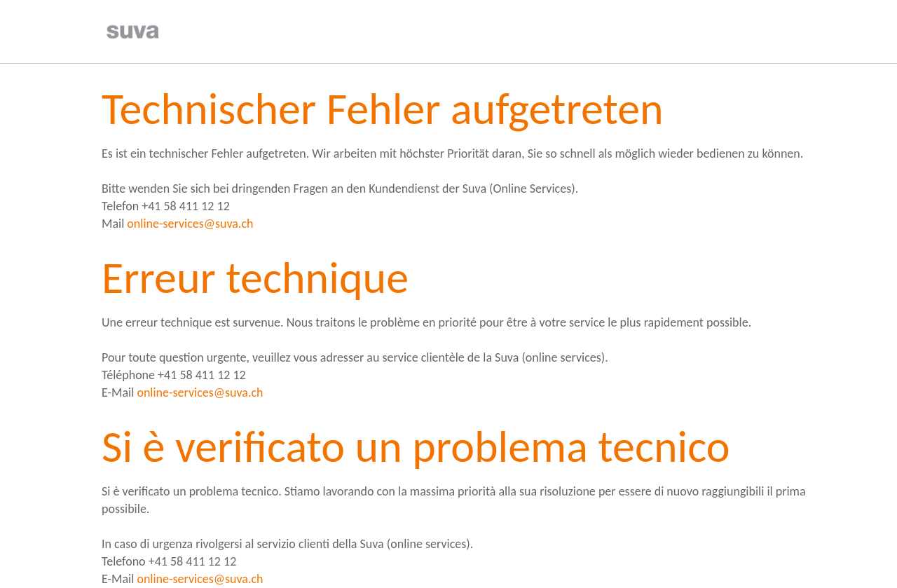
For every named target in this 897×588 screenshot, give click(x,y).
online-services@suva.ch (190, 224)
